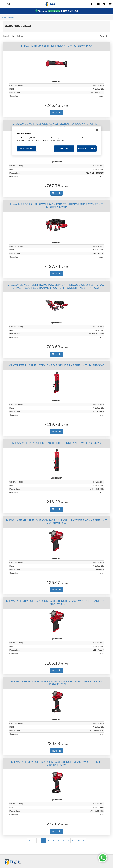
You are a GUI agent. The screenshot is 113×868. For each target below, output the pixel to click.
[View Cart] (110, 4)
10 (78, 841)
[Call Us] (92, 4)
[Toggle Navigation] (3, 4)
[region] (57, 141)
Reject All (64, 148)
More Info (56, 113)
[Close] (97, 130)
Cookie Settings (27, 148)
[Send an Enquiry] (98, 4)
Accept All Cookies (87, 148)
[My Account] (104, 4)
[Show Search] (9, 4)
